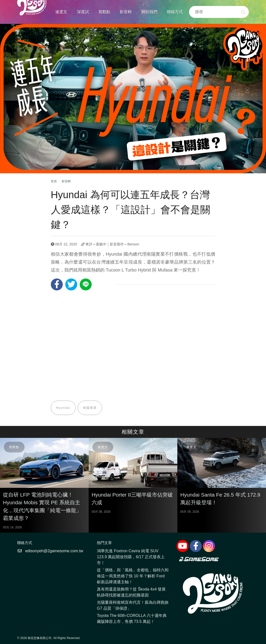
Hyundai (63, 408)
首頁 (54, 181)
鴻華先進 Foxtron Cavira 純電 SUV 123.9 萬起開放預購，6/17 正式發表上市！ (131, 557)
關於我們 (149, 12)
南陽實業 (90, 408)
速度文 (61, 12)
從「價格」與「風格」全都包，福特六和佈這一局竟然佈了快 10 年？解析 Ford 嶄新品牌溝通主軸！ (133, 576)
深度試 (83, 12)
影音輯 (126, 12)
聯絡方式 (175, 12)
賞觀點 (104, 12)
